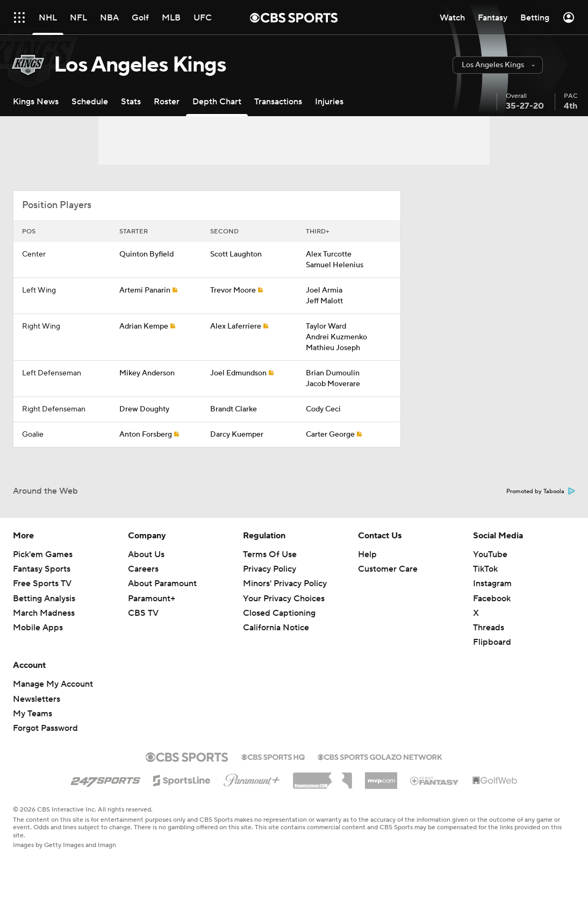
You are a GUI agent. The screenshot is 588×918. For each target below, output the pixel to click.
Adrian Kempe (144, 326)
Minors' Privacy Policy (285, 583)
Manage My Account (53, 684)
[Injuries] (329, 101)
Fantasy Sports (42, 569)
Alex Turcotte (329, 254)
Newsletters (37, 699)
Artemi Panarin (145, 290)
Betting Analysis (44, 599)
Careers (143, 569)
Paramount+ (152, 599)
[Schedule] (90, 101)
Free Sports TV (42, 583)
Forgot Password (45, 728)
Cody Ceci (323, 409)
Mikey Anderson (147, 373)
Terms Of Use (270, 554)
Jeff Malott (324, 301)
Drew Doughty (144, 409)
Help (367, 554)
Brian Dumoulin (333, 373)
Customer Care (388, 569)
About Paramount (162, 583)
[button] (498, 65)
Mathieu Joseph (333, 348)
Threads (489, 628)
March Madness (44, 613)
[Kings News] (36, 101)
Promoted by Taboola (541, 492)
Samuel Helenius (335, 265)
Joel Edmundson (238, 373)
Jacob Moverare (333, 384)
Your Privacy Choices (284, 599)
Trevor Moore (233, 290)
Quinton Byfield (146, 254)
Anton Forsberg (146, 435)
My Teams (33, 714)
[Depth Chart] (217, 101)
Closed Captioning (279, 613)
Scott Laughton (236, 254)
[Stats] (131, 101)
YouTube (490, 554)
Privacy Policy (270, 569)
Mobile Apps (38, 628)
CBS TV (143, 613)
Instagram (492, 583)
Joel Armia (324, 290)
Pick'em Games (43, 554)
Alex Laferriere (236, 326)
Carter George (330, 435)
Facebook (492, 599)
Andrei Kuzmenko (336, 337)
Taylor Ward (326, 326)
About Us (146, 554)
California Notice (276, 628)
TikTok (485, 569)
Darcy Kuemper (237, 435)
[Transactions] (278, 101)
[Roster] (167, 101)
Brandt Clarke (234, 409)
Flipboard (492, 642)
